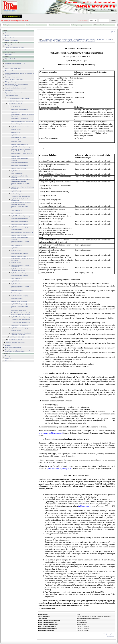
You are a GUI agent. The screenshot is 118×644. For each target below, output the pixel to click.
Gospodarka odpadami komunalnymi (15, 88)
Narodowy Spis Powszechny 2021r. (15, 64)
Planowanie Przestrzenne (12, 71)
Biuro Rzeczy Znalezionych (13, 348)
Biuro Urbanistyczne (17, 174)
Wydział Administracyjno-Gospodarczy (22, 121)
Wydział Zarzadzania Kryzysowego (21, 317)
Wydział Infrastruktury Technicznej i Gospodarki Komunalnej (21, 150)
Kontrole (8, 50)
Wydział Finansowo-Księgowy (20, 168)
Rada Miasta (9, 54)
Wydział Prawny (16, 156)
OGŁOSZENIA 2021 (16, 107)
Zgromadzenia (9, 90)
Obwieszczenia (9, 361)
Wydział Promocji (16, 141)
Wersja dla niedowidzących (12, 16)
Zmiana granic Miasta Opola (13, 68)
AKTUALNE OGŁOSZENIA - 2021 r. (21, 337)
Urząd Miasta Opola (12, 95)
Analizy (7, 66)
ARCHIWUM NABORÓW (15, 101)
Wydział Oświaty (16, 112)
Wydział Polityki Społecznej (19, 301)
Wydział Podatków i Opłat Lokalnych (22, 153)
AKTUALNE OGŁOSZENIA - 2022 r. (18, 98)
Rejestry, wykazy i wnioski (13, 77)
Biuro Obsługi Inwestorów (18, 310)
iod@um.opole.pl (85, 506)
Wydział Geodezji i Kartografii (20, 273)
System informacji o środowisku (14, 79)
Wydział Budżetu (16, 281)
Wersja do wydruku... (109, 634)
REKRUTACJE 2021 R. (16, 104)
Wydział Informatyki (17, 230)
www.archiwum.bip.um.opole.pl (51, 433)
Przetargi (8, 356)
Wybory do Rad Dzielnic (12, 59)
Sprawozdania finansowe (12, 38)
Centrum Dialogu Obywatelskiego (21, 124)
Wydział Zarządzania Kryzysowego (21, 147)
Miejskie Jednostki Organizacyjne (16, 343)
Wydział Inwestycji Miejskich (19, 109)
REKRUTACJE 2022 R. (16, 340)
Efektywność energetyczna (13, 82)
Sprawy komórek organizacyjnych (15, 47)
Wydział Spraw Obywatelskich (20, 118)
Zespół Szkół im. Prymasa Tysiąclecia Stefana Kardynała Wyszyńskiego (22, 314)
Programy (8, 345)
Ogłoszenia (8, 358)
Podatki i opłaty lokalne (12, 40)
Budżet (7, 35)
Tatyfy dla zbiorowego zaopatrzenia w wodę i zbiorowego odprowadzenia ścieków (18, 351)
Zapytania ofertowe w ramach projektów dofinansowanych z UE (16, 85)
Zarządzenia (9, 33)
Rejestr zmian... (111, 637)
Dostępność (8, 45)
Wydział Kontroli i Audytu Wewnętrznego (18, 138)
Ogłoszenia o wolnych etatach (14, 93)
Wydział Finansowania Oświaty (20, 127)
